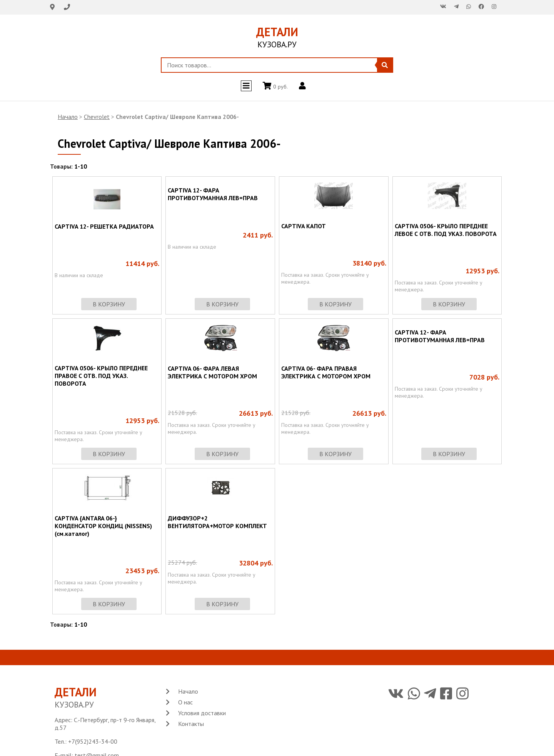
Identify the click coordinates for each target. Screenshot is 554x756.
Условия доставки (202, 713)
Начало (68, 117)
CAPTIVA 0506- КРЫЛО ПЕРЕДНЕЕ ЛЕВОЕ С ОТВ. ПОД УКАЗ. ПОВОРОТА (446, 230)
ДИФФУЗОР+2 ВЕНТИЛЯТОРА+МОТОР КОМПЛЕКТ (217, 522)
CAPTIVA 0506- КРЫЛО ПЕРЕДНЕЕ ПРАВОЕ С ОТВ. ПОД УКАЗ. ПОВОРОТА (101, 376)
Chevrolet (97, 117)
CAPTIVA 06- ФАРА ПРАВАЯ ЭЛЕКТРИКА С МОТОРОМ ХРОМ (326, 372)
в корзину (109, 304)
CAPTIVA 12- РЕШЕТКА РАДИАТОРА (104, 226)
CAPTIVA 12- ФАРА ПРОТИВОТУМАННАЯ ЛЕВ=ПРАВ (213, 194)
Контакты (191, 724)
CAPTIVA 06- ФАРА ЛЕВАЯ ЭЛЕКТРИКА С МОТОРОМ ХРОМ (212, 372)
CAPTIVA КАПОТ (304, 226)
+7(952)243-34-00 (93, 741)
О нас (185, 702)
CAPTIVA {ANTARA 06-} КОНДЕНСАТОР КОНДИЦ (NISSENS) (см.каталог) (103, 526)
